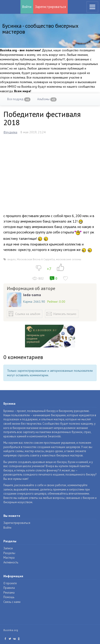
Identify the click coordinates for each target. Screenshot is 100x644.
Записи (8, 548)
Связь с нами (12, 602)
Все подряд (19, 99)
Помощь (9, 597)
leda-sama (32, 295)
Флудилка (10, 132)
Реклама (9, 593)
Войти (27, 7)
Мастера (9, 558)
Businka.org (11, 630)
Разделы (9, 553)
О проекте (10, 583)
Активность (11, 562)
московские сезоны (69, 259)
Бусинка (9, 7)
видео (12, 259)
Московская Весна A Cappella (36, 259)
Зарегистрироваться (50, 7)
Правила (9, 588)
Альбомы (47, 99)
